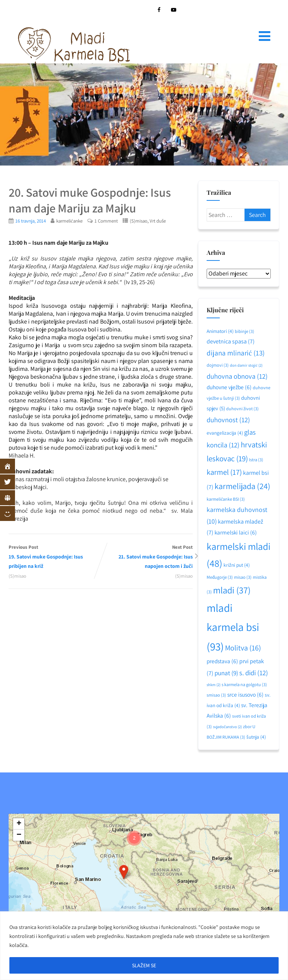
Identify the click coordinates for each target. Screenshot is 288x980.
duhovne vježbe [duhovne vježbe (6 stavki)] (229, 387)
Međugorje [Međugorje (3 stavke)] (220, 577)
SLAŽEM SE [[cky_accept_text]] (144, 965)
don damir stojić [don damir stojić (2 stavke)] (246, 365)
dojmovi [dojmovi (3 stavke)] (218, 365)
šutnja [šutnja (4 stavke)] (256, 737)
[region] (144, 946)
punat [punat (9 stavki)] (226, 673)
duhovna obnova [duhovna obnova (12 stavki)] (237, 376)
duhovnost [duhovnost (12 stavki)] (228, 420)
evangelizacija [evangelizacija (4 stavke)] (225, 433)
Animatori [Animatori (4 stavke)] (220, 331)
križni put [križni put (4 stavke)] (237, 565)
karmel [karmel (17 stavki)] (224, 472)
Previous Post (55, 557)
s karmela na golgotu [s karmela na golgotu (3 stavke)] (244, 684)
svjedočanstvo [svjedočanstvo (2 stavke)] (227, 727)
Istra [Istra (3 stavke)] (256, 460)
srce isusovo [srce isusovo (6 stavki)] (245, 694)
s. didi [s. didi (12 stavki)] (254, 673)
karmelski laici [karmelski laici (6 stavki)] (236, 532)
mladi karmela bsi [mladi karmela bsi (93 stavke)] (233, 627)
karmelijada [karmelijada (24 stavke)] (242, 486)
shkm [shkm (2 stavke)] (214, 685)
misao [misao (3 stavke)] (243, 577)
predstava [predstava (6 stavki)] (222, 661)
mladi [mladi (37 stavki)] (232, 590)
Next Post (147, 557)
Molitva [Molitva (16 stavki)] (243, 648)
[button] (124, 872)
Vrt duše (158, 221)
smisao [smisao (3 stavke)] (216, 695)
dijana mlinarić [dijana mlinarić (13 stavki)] (235, 353)
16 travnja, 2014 (31, 221)
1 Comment (106, 221)
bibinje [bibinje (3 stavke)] (244, 331)
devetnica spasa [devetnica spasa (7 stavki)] (231, 341)
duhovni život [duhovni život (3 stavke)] (242, 409)
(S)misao (139, 221)
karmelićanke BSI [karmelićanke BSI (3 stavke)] (226, 499)
